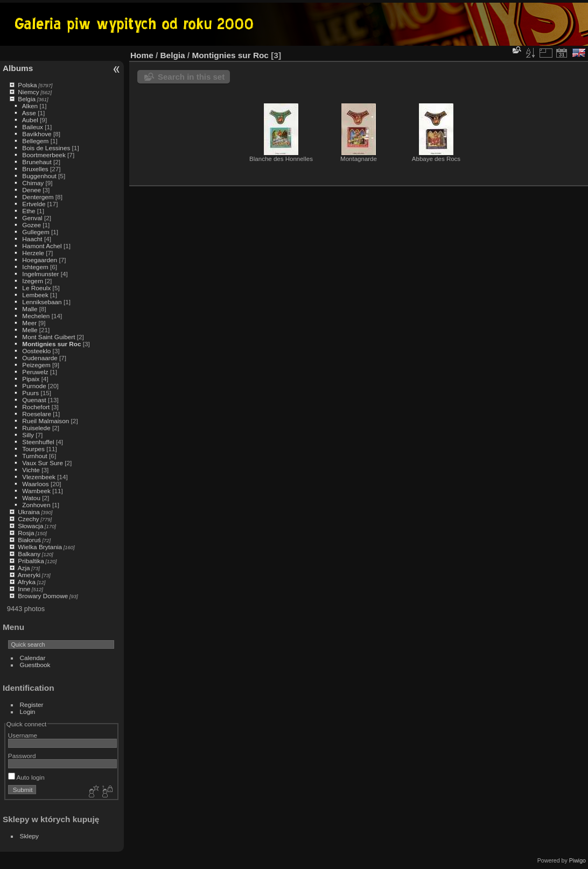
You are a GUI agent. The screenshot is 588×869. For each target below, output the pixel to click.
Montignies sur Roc (51, 344)
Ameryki (29, 575)
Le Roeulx (36, 288)
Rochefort (36, 407)
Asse (29, 113)
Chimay (33, 183)
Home (142, 55)
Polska (27, 85)
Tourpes (33, 449)
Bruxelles (35, 169)
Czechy (28, 519)
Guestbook (35, 665)
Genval (32, 218)
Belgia (27, 99)
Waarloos (35, 484)
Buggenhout (39, 176)
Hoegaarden (40, 260)
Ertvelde (34, 204)
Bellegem (35, 141)
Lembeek (35, 295)
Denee (31, 190)
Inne (24, 589)
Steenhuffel (38, 442)
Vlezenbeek (39, 477)
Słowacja (30, 526)
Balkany (29, 554)
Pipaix (31, 379)
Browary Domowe (43, 596)
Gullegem (36, 232)
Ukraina (29, 512)
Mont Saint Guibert (48, 337)
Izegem (33, 281)
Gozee (31, 225)
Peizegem (36, 365)
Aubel (30, 120)
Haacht (32, 239)
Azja (24, 568)
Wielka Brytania (40, 547)
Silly (28, 435)
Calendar (33, 658)
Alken (30, 106)
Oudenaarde (40, 358)
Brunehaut (37, 162)
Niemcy (28, 92)
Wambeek (36, 491)
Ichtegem (35, 267)
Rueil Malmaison (45, 421)
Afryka (27, 582)
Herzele (33, 253)
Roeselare (37, 414)
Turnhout (35, 456)
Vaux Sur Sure (43, 463)
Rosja (26, 533)
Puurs (30, 393)
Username (23, 735)
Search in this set (191, 77)
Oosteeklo (36, 351)
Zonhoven (36, 505)
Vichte (31, 470)
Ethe (29, 211)
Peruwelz (35, 372)
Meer (29, 323)
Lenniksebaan (42, 302)
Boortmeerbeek (44, 155)
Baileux (33, 127)
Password (22, 756)
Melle (30, 330)
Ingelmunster (40, 274)
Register (32, 705)
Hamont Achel (42, 246)
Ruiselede (36, 428)
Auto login (26, 777)
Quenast (34, 400)
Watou (31, 498)
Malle (30, 309)
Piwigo (577, 860)
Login (28, 712)
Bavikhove (37, 134)
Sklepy (29, 836)
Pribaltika (31, 561)
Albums (18, 68)
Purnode (34, 386)
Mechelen (36, 316)
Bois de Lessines (46, 148)
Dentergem (38, 197)
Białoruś (29, 540)
